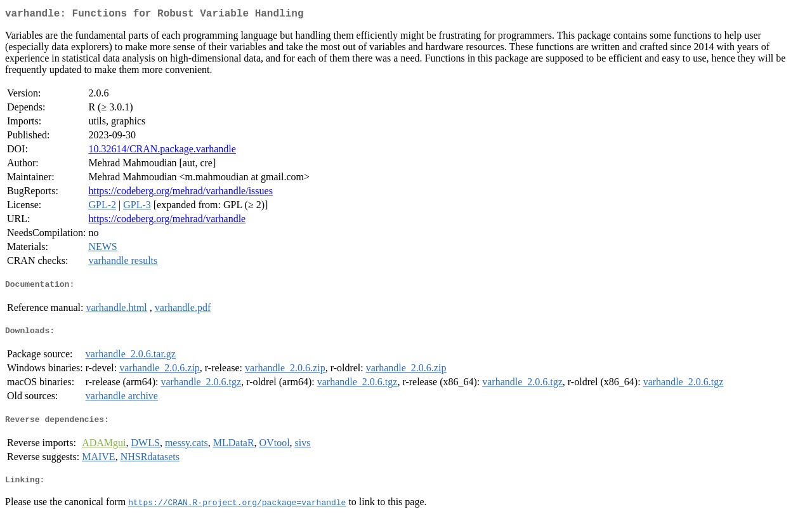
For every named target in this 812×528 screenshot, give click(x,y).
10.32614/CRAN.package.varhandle (162, 151)
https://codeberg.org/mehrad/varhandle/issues (180, 193)
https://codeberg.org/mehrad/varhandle (167, 221)
